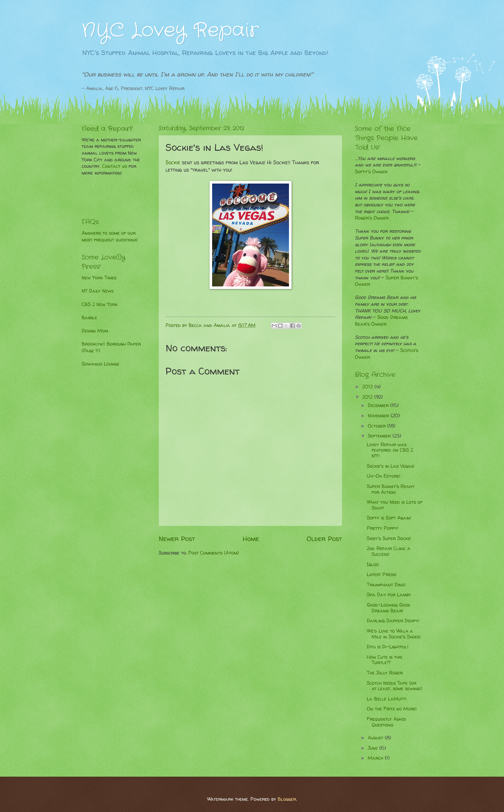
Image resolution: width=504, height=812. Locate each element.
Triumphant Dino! (386, 585)
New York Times (99, 278)
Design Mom (95, 331)
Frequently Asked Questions (387, 722)
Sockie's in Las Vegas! (391, 466)
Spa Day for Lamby (389, 595)
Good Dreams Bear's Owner (381, 321)
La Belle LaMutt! (387, 699)
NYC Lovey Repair (170, 31)
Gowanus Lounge (100, 364)
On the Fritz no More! (392, 709)
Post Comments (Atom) (214, 553)
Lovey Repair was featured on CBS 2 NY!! (390, 450)
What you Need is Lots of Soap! (395, 505)
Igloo (373, 564)
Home (251, 538)
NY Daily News (98, 291)
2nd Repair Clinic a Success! (389, 551)
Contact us (115, 166)
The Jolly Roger (385, 673)
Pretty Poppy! (383, 528)
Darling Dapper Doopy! (393, 621)
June (373, 748)
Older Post (324, 538)
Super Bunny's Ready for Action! (391, 489)
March (376, 758)
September (380, 436)
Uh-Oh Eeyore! (384, 476)
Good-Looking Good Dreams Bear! (389, 608)
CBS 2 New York (100, 304)
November (379, 416)
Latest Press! (382, 574)
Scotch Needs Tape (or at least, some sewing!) (395, 686)
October (378, 426)
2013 (368, 387)
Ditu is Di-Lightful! (388, 647)
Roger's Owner (372, 218)
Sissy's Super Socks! (389, 538)
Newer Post (177, 538)
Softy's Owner (371, 172)
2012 (368, 397)
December (379, 405)
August (376, 738)
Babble (89, 318)
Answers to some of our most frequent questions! (110, 236)
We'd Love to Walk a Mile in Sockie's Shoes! (394, 634)
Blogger (287, 799)
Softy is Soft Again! (389, 518)
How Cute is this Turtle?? (384, 660)
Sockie (173, 162)
